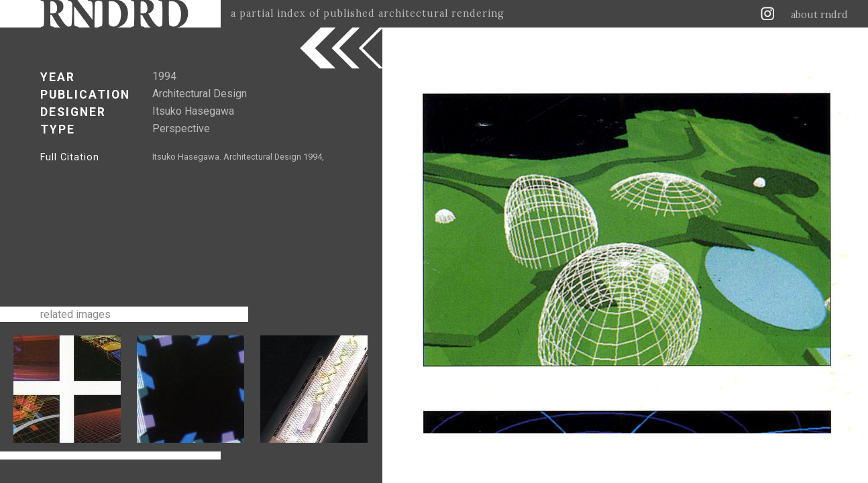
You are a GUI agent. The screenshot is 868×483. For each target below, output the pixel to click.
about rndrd (819, 15)
